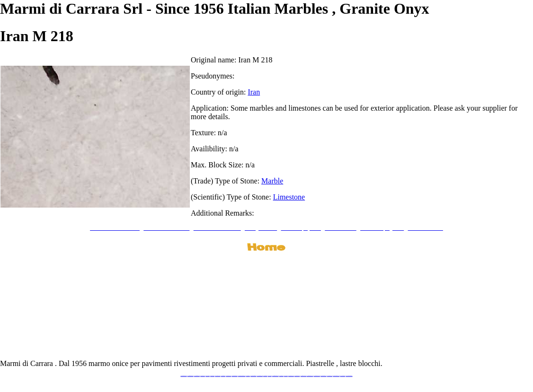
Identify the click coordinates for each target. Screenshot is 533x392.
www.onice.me (270, 376)
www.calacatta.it (208, 376)
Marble (272, 181)
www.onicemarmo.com (260, 376)
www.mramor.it (248, 376)
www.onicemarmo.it (342, 376)
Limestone (289, 197)
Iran (254, 92)
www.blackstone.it (203, 376)
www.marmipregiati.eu (234, 376)
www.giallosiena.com (297, 376)
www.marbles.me (281, 376)
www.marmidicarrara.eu (191, 376)
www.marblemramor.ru (253, 376)
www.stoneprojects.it (218, 376)
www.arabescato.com (330, 376)
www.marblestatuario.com (336, 376)
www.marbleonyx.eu (228, 376)
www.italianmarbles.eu (197, 376)
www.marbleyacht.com (303, 376)
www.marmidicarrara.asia (275, 376)
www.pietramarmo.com (324, 376)
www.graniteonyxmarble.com (242, 376)
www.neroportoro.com (291, 376)
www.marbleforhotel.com (310, 376)
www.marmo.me (265, 376)
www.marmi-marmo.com (317, 376)
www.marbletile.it (223, 376)
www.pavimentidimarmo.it (349, 376)
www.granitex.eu (212, 376)
